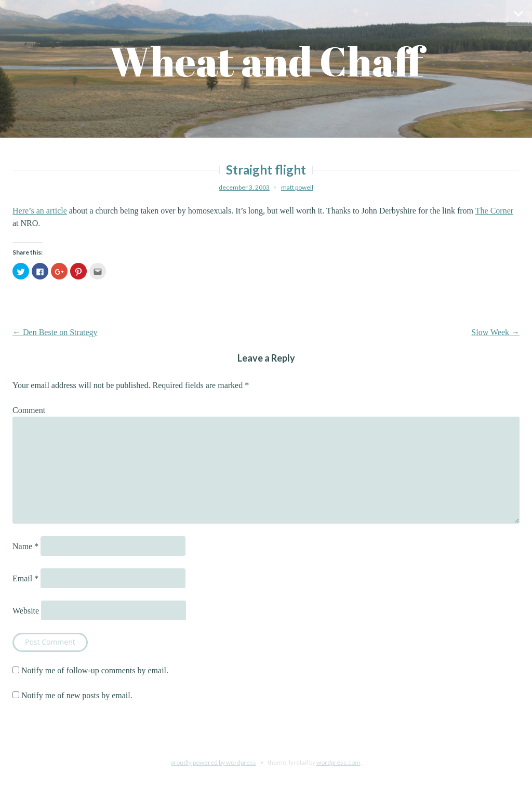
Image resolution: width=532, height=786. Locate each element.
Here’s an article (40, 211)
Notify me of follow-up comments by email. (95, 670)
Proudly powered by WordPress (213, 762)
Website (26, 611)
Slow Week (495, 332)
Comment (29, 410)
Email (25, 578)
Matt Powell (297, 187)
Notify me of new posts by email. (77, 695)
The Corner (494, 211)
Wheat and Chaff (266, 61)
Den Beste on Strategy (55, 332)
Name (25, 546)
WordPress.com (338, 762)
